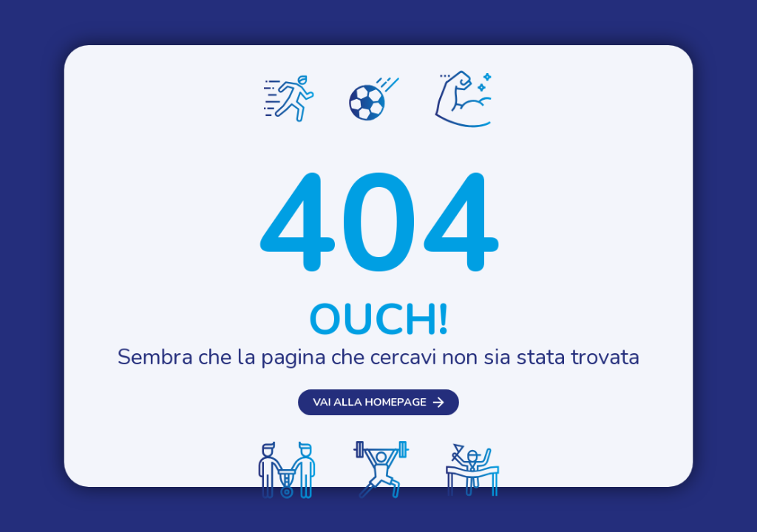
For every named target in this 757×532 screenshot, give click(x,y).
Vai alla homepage (370, 405)
